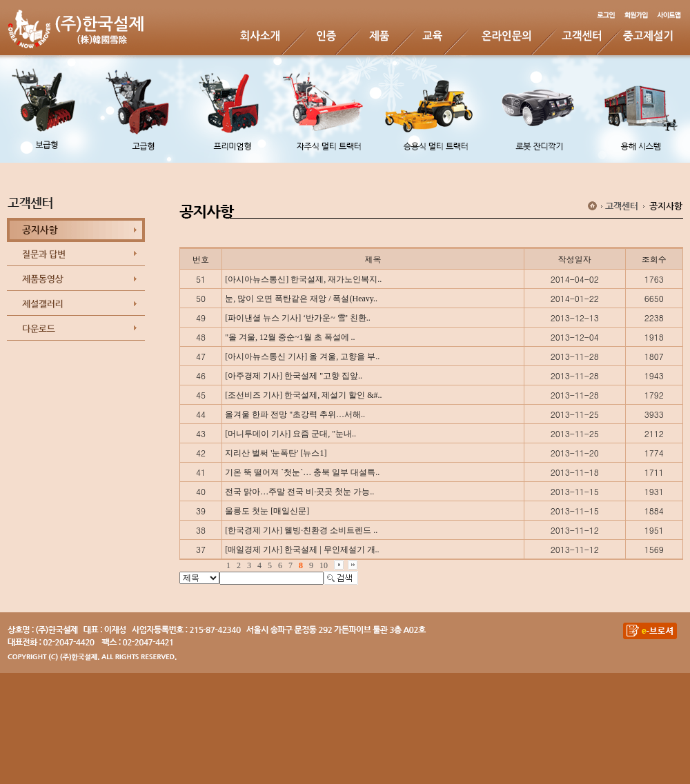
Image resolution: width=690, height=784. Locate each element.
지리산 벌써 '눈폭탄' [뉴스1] (276, 453)
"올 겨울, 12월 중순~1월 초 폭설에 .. (290, 337)
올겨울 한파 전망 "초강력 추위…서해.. (295, 414)
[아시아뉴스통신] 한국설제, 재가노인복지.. (303, 279)
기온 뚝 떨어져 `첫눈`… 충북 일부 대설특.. (302, 472)
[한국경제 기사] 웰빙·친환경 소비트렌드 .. (301, 530)
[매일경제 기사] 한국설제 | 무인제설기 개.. (302, 550)
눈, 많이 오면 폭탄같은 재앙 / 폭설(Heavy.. (301, 299)
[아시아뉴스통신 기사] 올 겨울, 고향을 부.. (302, 356)
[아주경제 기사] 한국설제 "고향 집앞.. (294, 376)
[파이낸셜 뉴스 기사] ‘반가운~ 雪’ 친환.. (298, 318)
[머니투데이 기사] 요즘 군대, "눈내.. (290, 434)
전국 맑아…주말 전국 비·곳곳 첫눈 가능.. (299, 492)
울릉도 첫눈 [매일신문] (267, 511)
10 (324, 565)
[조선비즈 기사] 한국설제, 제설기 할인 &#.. (303, 395)
